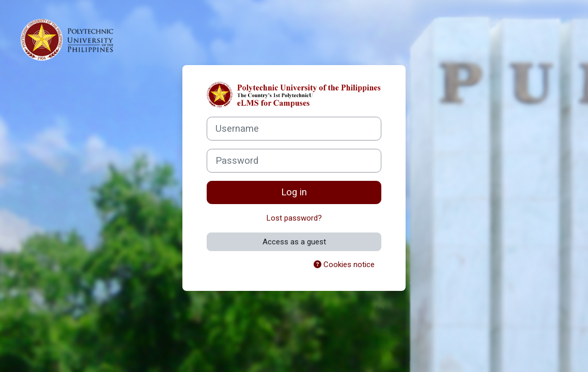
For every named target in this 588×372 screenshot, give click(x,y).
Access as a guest (294, 242)
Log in (294, 192)
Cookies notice (344, 265)
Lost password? (294, 218)
